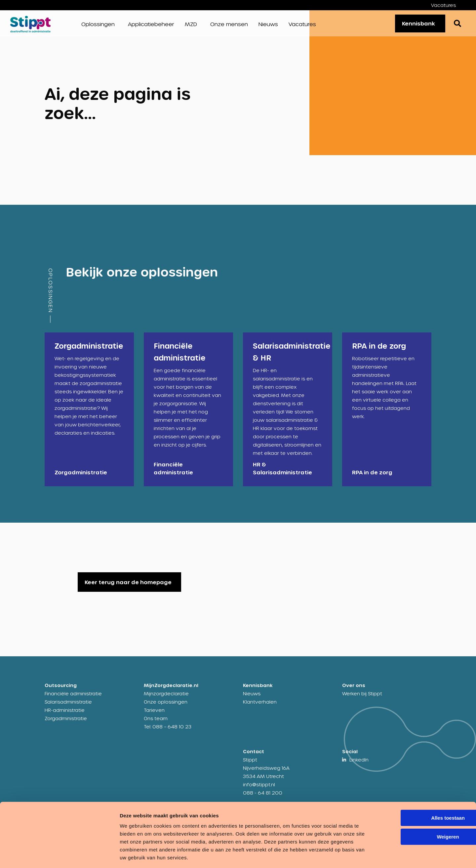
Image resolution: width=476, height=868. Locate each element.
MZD (191, 26)
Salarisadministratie (68, 706)
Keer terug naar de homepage (128, 586)
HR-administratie (65, 714)
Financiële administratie (73, 698)
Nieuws (268, 26)
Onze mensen (229, 26)
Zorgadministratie (66, 723)
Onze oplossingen (166, 706)
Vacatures (443, 5)
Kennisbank (416, 25)
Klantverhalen (260, 706)
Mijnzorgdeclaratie (166, 698)
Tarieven (154, 714)
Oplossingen (98, 26)
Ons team (156, 723)
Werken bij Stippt (362, 698)
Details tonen (102, 855)
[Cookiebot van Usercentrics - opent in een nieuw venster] (43, 855)
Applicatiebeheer (151, 26)
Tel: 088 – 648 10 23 (168, 731)
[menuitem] (448, 5)
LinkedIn (359, 764)
